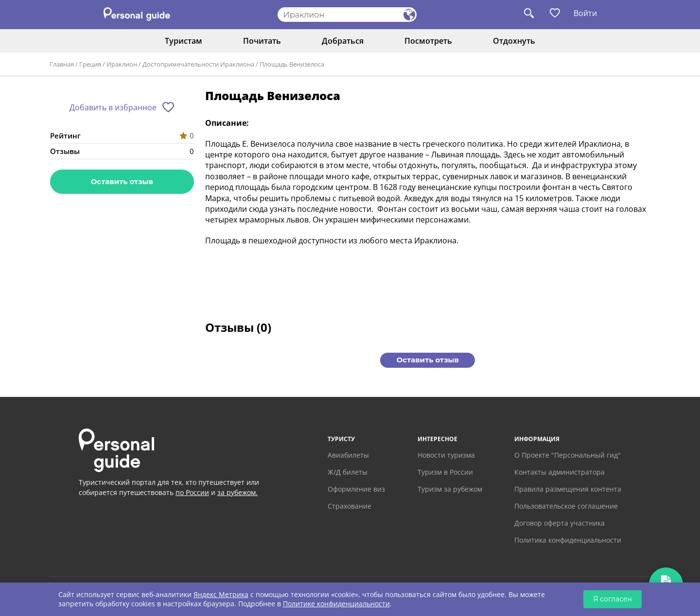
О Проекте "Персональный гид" (568, 455)
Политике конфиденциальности (336, 604)
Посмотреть (428, 41)
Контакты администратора (560, 472)
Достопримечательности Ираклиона (198, 64)
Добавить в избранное (113, 107)
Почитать (262, 41)
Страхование (350, 506)
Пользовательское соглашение (566, 506)
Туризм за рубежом (450, 489)
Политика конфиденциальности (568, 540)
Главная (62, 64)
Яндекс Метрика (221, 594)
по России (192, 492)
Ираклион (122, 64)
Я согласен (612, 599)
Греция (90, 64)
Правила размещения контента (568, 489)
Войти (585, 13)
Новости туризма (446, 455)
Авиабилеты (348, 455)
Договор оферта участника (560, 523)
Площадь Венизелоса (292, 64)
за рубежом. (237, 492)
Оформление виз (356, 489)
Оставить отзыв (122, 181)
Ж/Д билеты (348, 472)
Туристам (184, 41)
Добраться (343, 41)
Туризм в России (445, 472)
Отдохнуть (514, 41)
